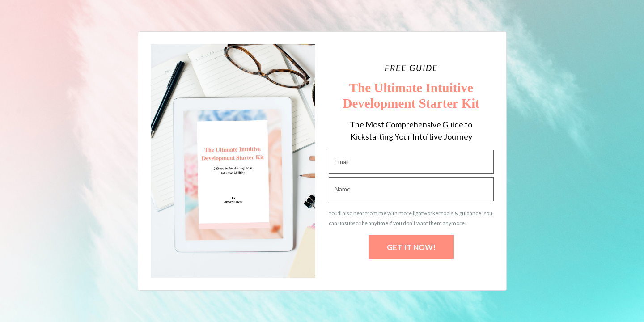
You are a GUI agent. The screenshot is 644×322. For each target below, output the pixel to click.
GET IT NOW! (411, 247)
